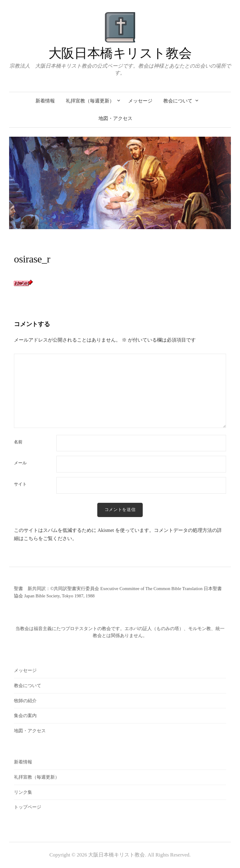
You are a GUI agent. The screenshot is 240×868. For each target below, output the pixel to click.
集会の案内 (25, 716)
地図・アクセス (115, 118)
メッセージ (140, 101)
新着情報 (45, 101)
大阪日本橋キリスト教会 (120, 53)
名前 (18, 442)
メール (20, 463)
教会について (178, 101)
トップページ (28, 807)
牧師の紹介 (25, 701)
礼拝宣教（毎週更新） (90, 101)
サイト (20, 484)
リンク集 (23, 792)
